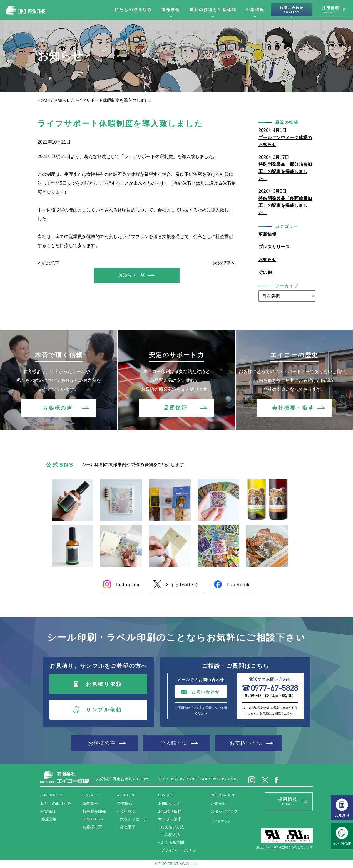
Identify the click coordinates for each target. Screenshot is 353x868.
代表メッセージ (133, 819)
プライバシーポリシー (180, 850)
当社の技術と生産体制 (213, 10)
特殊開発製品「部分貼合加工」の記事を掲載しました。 (285, 171)
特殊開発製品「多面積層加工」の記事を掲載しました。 (285, 206)
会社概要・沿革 (293, 408)
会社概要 (128, 811)
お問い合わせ (292, 10)
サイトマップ (221, 821)
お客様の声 (58, 408)
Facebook (238, 585)
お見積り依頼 (104, 684)
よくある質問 (202, 708)
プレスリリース (274, 247)
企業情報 (255, 10)
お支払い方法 (246, 743)
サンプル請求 (170, 819)
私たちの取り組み (133, 10)
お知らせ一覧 (131, 275)
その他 (265, 272)
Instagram (128, 585)
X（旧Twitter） (183, 585)
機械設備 (48, 819)
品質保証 (175, 408)
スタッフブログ (224, 811)
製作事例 (171, 10)
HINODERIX (93, 819)
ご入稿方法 (174, 743)
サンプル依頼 (104, 710)
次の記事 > (224, 263)
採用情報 (331, 10)
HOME (44, 100)
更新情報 (267, 234)
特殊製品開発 (94, 811)
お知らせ (62, 100)
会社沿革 (128, 827)
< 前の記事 (48, 263)
